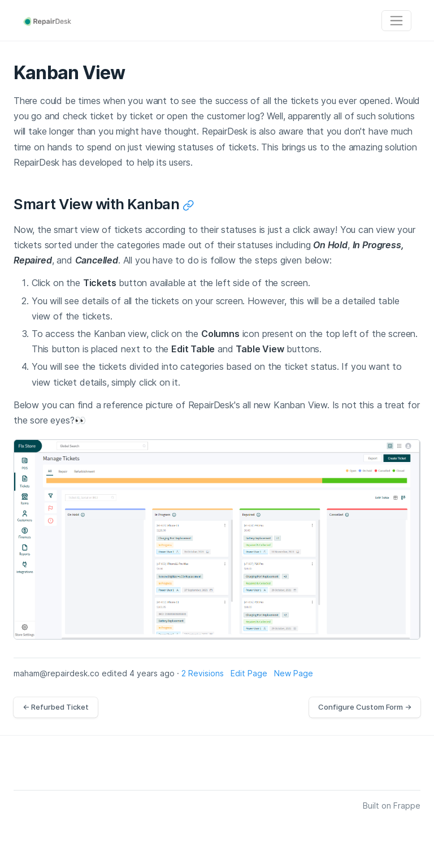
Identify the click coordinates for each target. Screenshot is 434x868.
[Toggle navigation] (396, 21)
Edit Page (249, 673)
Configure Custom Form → (365, 707)
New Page (294, 673)
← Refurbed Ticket (56, 707)
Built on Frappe (392, 806)
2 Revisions (203, 673)
